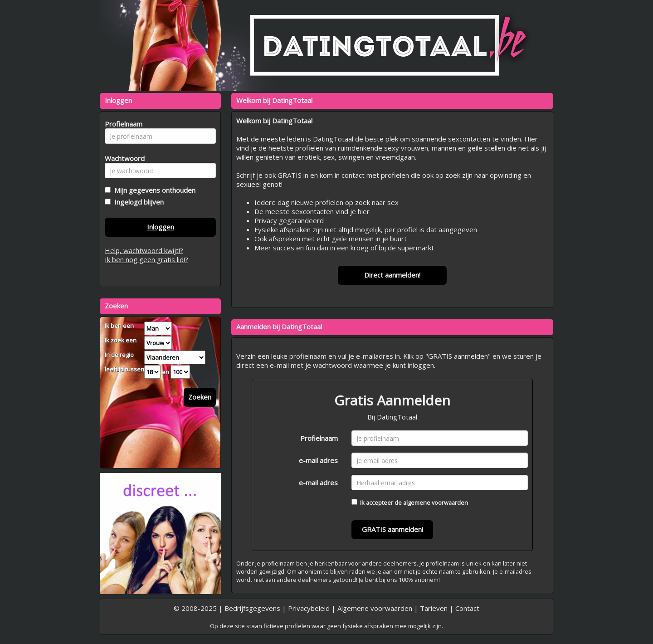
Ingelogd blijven (137, 202)
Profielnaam (319, 438)
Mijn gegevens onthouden (153, 190)
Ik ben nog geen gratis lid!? (146, 259)
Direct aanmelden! (392, 275)
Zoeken (200, 397)
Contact (467, 608)
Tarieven (434, 608)
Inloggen (161, 227)
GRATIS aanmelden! (392, 529)
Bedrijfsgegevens (252, 608)
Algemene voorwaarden (375, 608)
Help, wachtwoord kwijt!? (144, 250)
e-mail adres (318, 460)
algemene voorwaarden (436, 503)
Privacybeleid (309, 608)
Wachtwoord (122, 158)
